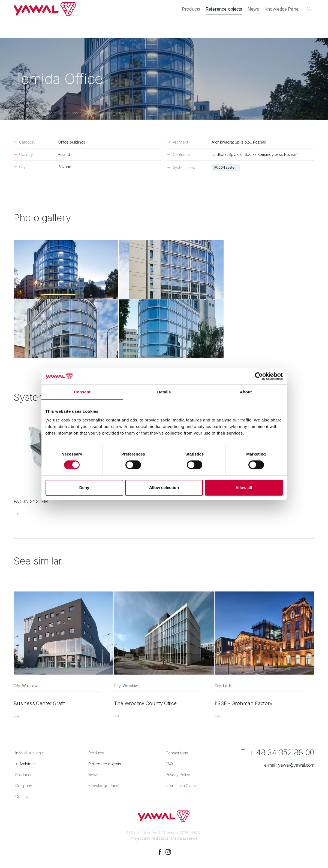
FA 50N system (226, 167)
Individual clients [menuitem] (28, 6)
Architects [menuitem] (59, 6)
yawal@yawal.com (296, 689)
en (309, 6)
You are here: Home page (35, 113)
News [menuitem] (257, 25)
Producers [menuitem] (84, 6)
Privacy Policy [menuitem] (176, 698)
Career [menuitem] (247, 6)
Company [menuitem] (224, 6)
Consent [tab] (82, 392)
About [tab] (246, 392)
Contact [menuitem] (268, 6)
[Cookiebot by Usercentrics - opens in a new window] (259, 376)
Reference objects (80, 113)
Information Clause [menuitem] (180, 709)
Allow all (244, 488)
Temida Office (114, 113)
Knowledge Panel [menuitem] (283, 25)
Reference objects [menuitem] (231, 25)
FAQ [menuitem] (167, 688)
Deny (84, 488)
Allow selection (164, 488)
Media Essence (184, 762)
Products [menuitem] (201, 25)
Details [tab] (164, 392)
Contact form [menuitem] (175, 677)
